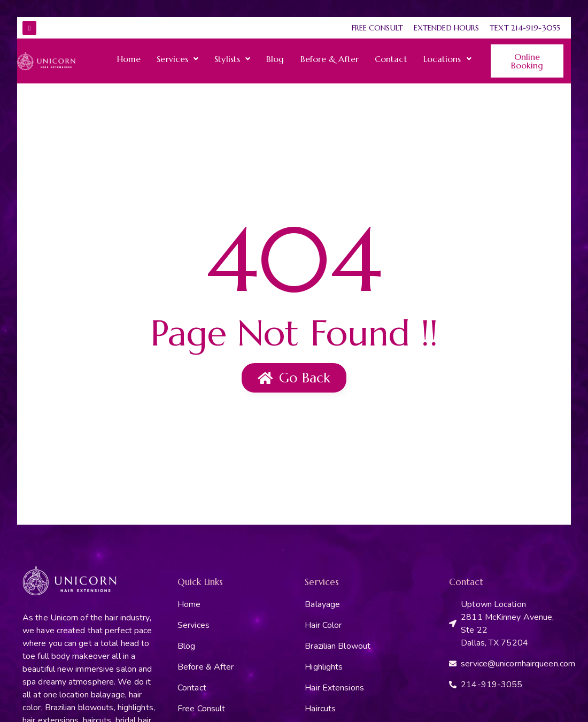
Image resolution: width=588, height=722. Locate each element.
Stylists (232, 59)
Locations (447, 59)
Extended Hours (446, 28)
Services (177, 59)
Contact (391, 59)
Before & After (330, 59)
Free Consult (377, 28)
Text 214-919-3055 (525, 28)
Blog (275, 59)
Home (129, 59)
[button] (177, 59)
